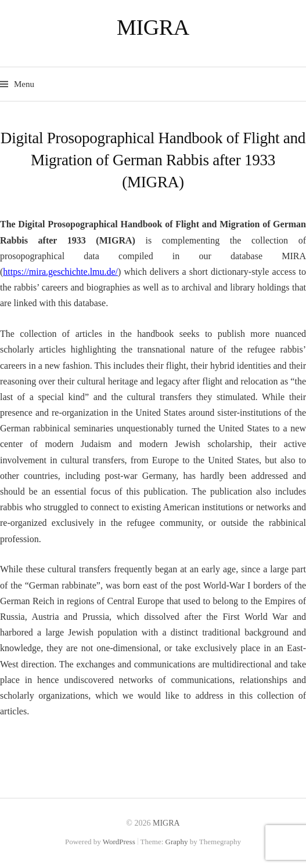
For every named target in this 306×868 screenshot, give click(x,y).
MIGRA (153, 27)
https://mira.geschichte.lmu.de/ (60, 272)
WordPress (119, 842)
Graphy (177, 842)
